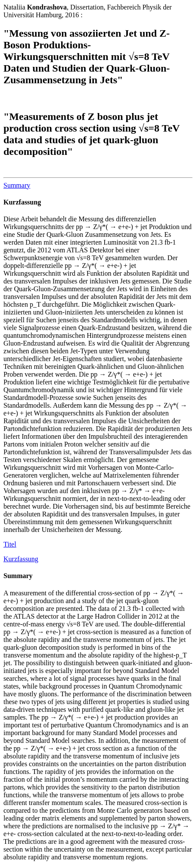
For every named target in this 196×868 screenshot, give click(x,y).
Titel (10, 544)
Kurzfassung (22, 202)
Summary (17, 185)
